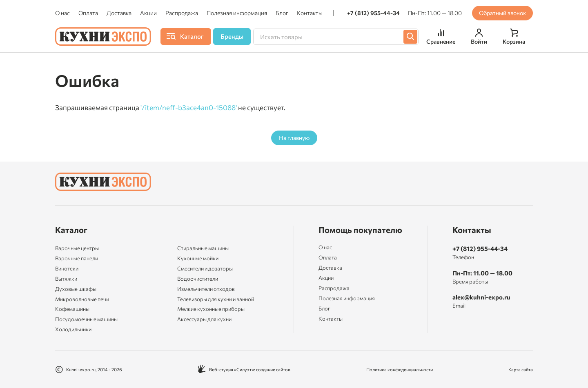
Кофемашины (72, 309)
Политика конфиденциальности (400, 369)
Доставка (119, 13)
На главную (294, 138)
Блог (282, 13)
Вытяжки (66, 279)
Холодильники (73, 329)
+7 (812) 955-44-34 (373, 13)
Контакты (310, 13)
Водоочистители (198, 279)
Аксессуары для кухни (204, 319)
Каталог (71, 230)
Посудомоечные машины (86, 319)
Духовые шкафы (76, 289)
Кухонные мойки (198, 258)
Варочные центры (77, 248)
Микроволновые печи (82, 299)
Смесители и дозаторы (205, 268)
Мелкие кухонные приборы (211, 309)
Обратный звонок (502, 13)
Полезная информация (237, 13)
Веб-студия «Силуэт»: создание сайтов (244, 369)
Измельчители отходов (206, 289)
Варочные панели (77, 258)
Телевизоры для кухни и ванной (216, 299)
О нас (62, 13)
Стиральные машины (203, 248)
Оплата (88, 13)
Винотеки (67, 268)
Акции (148, 13)
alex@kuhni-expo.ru (481, 297)
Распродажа (182, 13)
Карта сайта (521, 369)
